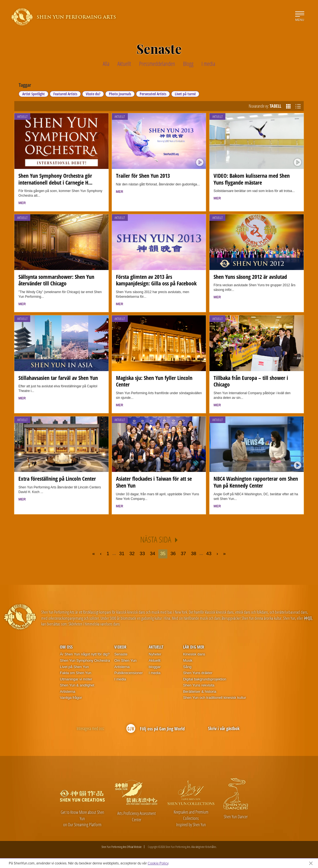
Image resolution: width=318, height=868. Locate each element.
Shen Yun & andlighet (77, 685)
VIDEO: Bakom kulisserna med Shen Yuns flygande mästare (252, 179)
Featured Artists (65, 94)
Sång (187, 667)
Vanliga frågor (71, 698)
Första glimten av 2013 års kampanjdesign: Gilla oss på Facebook (156, 280)
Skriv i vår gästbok (224, 728)
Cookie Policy (158, 863)
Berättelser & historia (200, 692)
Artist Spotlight (34, 94)
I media (120, 679)
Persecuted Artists (153, 94)
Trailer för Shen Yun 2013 (143, 176)
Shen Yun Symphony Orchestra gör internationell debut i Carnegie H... (55, 179)
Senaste (121, 654)
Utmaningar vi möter (76, 679)
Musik (188, 660)
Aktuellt (22, 117)
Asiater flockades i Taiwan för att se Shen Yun (154, 482)
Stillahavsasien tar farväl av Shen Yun (58, 378)
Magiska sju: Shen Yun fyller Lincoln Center (154, 381)
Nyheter (155, 654)
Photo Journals (120, 94)
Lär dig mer (194, 647)
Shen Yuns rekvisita (199, 685)
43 (209, 554)
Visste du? (93, 94)
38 (194, 554)
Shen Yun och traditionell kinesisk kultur (215, 698)
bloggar (155, 667)
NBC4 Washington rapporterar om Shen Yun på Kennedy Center (256, 482)
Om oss (66, 647)
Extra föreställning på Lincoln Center (57, 479)
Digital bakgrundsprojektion (205, 679)
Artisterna (68, 692)
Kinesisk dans (194, 654)
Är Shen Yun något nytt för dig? (85, 654)
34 (153, 554)
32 (132, 554)
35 (163, 554)
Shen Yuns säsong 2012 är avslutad (250, 277)
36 (173, 554)
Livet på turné (185, 94)
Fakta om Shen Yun (76, 673)
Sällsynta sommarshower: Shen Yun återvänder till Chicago (56, 280)
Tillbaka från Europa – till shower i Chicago (251, 381)
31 (122, 554)
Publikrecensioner (128, 673)
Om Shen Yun (125, 660)
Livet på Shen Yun (74, 667)
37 (183, 554)
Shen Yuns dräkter (198, 673)
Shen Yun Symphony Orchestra (85, 660)
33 (142, 554)
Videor (120, 647)
